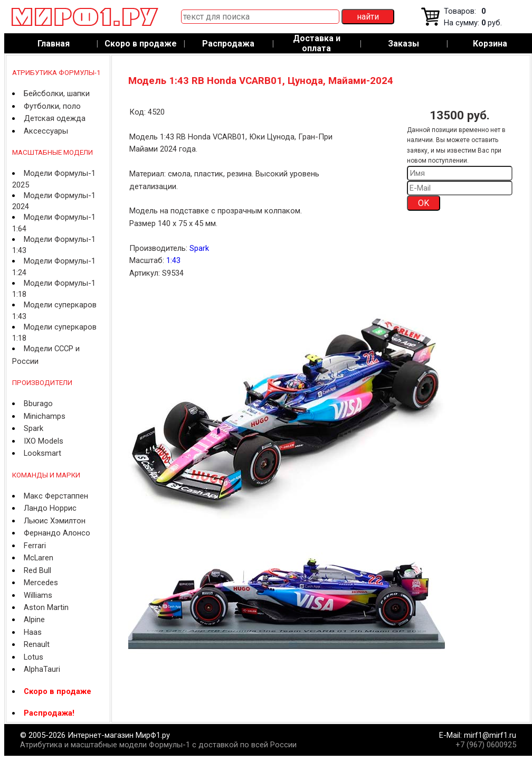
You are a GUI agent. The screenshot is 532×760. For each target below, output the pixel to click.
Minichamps (45, 416)
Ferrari (35, 546)
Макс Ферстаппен (56, 496)
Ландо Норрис (50, 508)
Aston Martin (46, 607)
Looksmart (42, 453)
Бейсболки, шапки (57, 93)
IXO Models (44, 441)
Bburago (38, 404)
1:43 (173, 260)
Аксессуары (46, 131)
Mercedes (41, 583)
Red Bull (37, 570)
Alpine (34, 620)
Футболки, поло (52, 106)
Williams (38, 595)
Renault (37, 644)
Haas (33, 632)
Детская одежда (55, 118)
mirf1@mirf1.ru (490, 735)
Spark (34, 428)
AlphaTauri (42, 669)
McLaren (39, 558)
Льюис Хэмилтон (55, 521)
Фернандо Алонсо (57, 533)
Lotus (34, 657)
